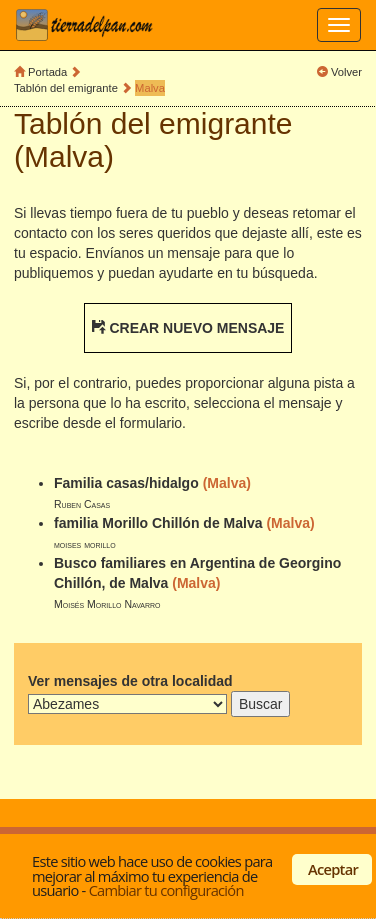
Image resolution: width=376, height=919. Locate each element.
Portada (47, 72)
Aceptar (333, 869)
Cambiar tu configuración (166, 890)
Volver (346, 72)
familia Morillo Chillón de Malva (158, 523)
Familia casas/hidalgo (126, 483)
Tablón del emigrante (66, 88)
